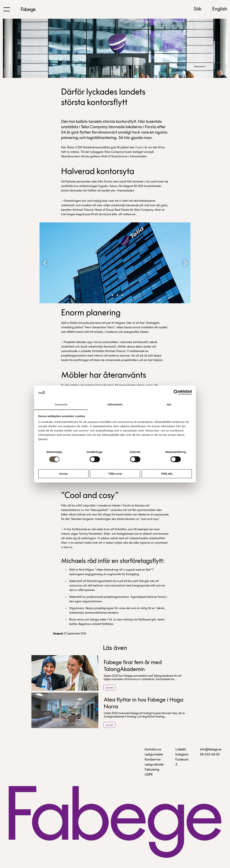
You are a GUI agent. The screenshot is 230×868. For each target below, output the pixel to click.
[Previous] (45, 263)
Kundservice (153, 760)
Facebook (182, 760)
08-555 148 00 (210, 755)
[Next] (185, 263)
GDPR (149, 775)
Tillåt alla (167, 474)
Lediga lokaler (154, 755)
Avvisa (63, 474)
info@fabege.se (211, 750)
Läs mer (109, 688)
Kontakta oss (153, 750)
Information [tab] (115, 404)
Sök (198, 9)
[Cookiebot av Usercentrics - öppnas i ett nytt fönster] (176, 392)
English (220, 9)
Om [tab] (169, 404)
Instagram (182, 755)
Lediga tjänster (154, 765)
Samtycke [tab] (61, 404)
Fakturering (152, 770)
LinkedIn (181, 750)
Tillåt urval (115, 474)
